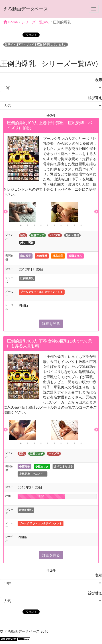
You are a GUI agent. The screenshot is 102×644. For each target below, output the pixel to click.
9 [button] (74, 225)
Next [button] (96, 212)
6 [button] (54, 225)
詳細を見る (51, 324)
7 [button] (61, 225)
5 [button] (48, 225)
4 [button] (41, 225)
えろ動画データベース (26, 9)
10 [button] (81, 225)
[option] (30, 212)
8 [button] (68, 225)
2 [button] (28, 225)
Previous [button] (6, 212)
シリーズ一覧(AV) (35, 22)
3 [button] (34, 225)
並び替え (93, 98)
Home (11, 22)
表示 (97, 80)
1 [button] (21, 225)
